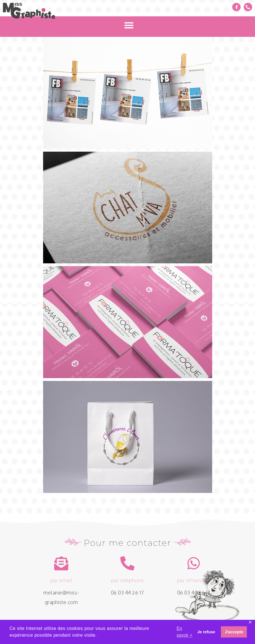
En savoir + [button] (185, 632)
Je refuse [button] (206, 632)
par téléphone (127, 580)
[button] (129, 25)
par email (61, 580)
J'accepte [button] (234, 632)
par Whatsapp (194, 580)
